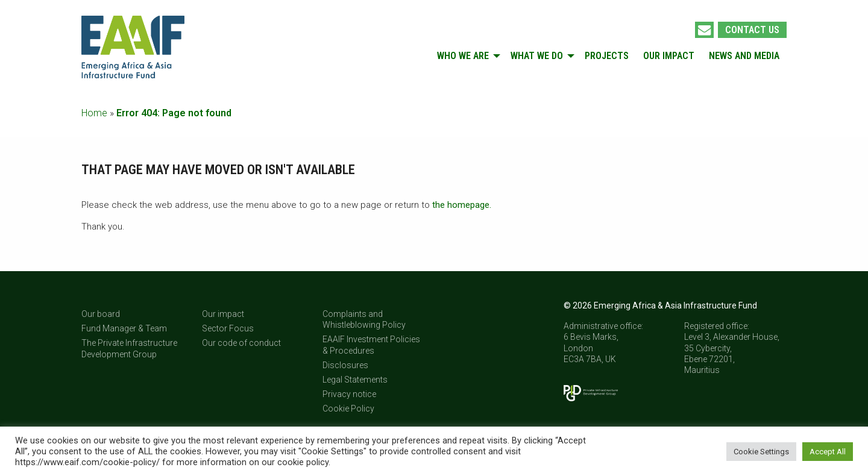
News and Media (744, 56)
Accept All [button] (828, 452)
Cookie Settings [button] (761, 452)
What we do (537, 56)
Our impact (669, 56)
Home (94, 113)
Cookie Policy (348, 409)
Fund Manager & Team (124, 328)
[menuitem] (467, 56)
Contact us (752, 30)
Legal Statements (355, 380)
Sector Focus (228, 328)
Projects (607, 56)
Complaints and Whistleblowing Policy (364, 319)
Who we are (463, 56)
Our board (101, 314)
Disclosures (345, 365)
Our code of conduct (241, 343)
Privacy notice (349, 394)
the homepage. (462, 205)
